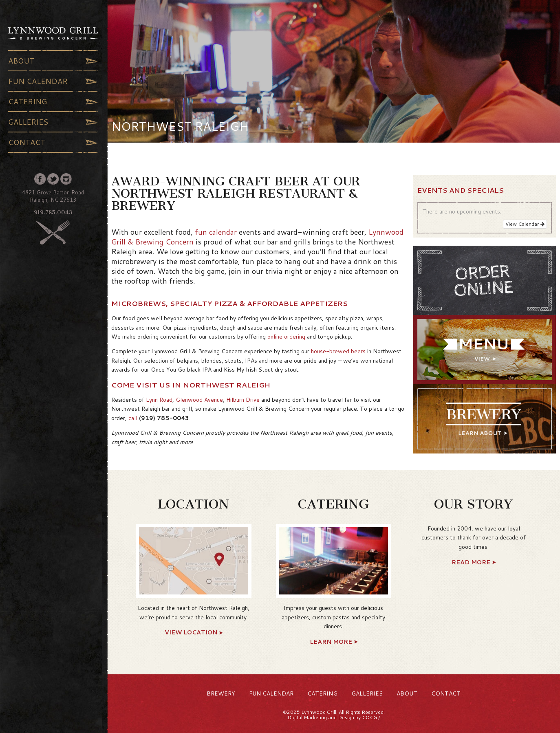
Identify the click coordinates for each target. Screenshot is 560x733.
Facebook (40, 179)
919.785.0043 (53, 212)
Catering (53, 101)
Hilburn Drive (243, 400)
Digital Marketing (307, 717)
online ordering (286, 337)
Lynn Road (159, 400)
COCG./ (371, 717)
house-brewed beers (338, 351)
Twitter (53, 179)
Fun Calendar (53, 81)
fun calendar (216, 232)
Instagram (66, 179)
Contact (53, 142)
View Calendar (525, 224)
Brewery (221, 693)
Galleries (53, 122)
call (133, 418)
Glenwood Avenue (199, 400)
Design (346, 717)
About (53, 61)
